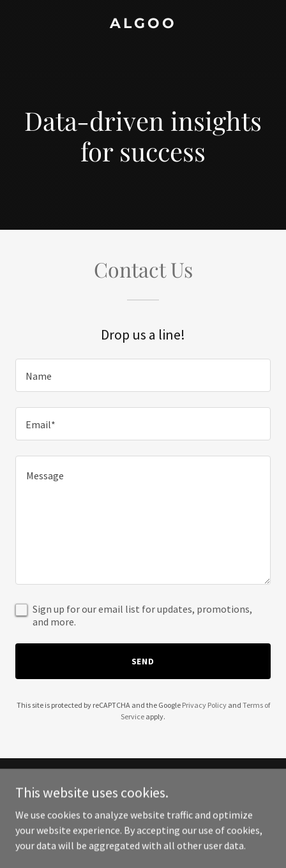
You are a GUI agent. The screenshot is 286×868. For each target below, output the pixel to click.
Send (143, 661)
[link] (143, 24)
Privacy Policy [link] (204, 705)
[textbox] (143, 375)
